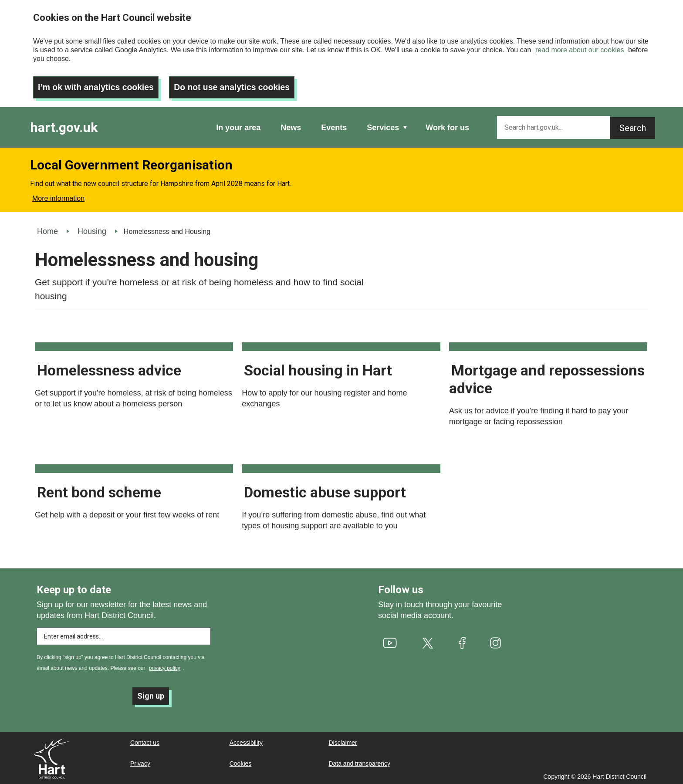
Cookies (241, 763)
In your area (238, 125)
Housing (92, 229)
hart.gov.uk (64, 125)
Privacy (140, 763)
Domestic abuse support (325, 490)
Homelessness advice (109, 368)
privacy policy (165, 666)
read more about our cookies (580, 50)
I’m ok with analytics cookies (98, 85)
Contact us (145, 742)
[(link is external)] (390, 641)
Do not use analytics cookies (238, 85)
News (291, 125)
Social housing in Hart (318, 368)
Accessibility (246, 742)
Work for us (447, 125)
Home (47, 229)
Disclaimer (343, 742)
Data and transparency (359, 763)
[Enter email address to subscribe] (124, 634)
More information (58, 196)
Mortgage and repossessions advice (547, 377)
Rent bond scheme (99, 490)
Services (383, 125)
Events (334, 125)
